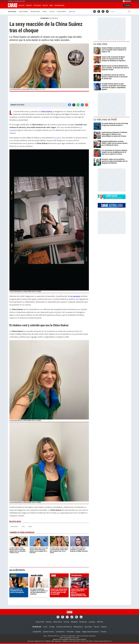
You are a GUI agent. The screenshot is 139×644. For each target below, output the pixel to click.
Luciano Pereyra (62, 12)
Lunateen (92, 622)
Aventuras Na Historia (64, 627)
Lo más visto (100, 44)
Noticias (22, 5)
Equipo (78, 632)
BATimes (100, 622)
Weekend (74, 622)
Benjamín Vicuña (35, 12)
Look (23, 526)
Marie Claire (58, 622)
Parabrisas (83, 622)
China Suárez (14, 526)
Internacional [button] (60, 5)
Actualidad (37, 5)
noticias (19, 576)
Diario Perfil (40, 622)
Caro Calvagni (12, 12)
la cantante (75, 296)
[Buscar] (119, 11)
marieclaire (39, 576)
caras (59, 576)
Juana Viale (72, 12)
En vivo (127, 5)
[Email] (87, 105)
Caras (45, 627)
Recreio (97, 627)
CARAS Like (71, 5)
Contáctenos (60, 632)
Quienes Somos (48, 632)
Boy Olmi (52, 12)
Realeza (45, 5)
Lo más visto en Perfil (105, 119)
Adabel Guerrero (23, 12)
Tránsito (103, 632)
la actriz (58, 138)
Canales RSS (37, 632)
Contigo (52, 627)
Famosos (29, 5)
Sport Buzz (88, 627)
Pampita (45, 12)
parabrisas (79, 576)
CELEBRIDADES (44, 18)
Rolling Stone (78, 627)
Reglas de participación (90, 632)
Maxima (104, 627)
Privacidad (70, 632)
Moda (51, 5)
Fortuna (66, 622)
